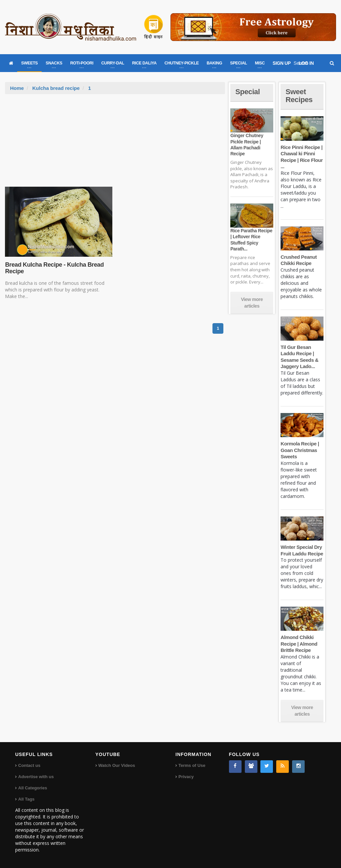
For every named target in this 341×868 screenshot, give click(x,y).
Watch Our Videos (117, 765)
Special (247, 92)
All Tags (26, 799)
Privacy (186, 777)
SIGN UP (282, 63)
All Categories (33, 788)
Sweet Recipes (299, 96)
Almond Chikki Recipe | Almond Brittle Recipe (299, 644)
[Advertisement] (115, 144)
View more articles (252, 303)
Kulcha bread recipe (56, 88)
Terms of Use (192, 765)
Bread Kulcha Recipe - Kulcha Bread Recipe (54, 268)
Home (17, 88)
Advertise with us (36, 777)
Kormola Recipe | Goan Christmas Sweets (300, 450)
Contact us (29, 765)
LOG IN (306, 63)
